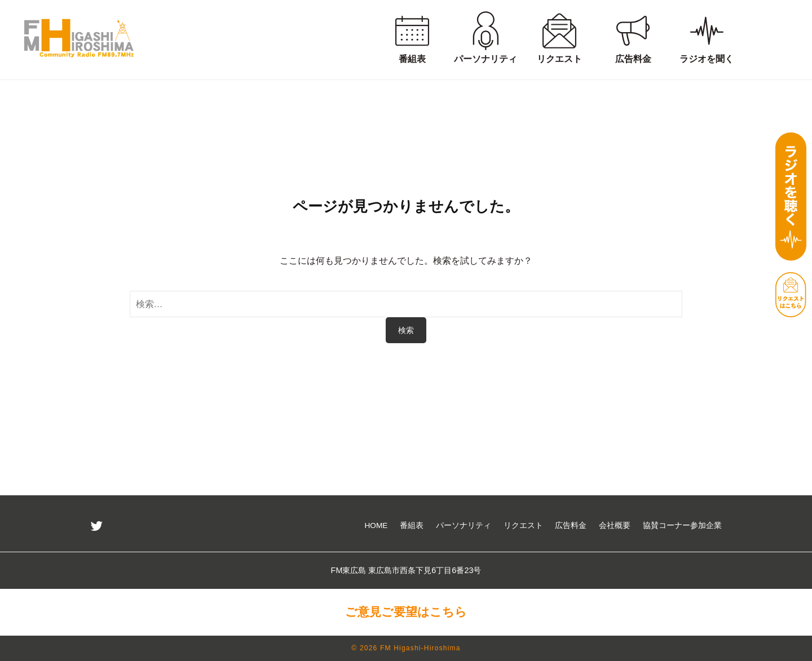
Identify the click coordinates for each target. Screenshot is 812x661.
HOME (376, 525)
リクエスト (523, 525)
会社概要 (615, 525)
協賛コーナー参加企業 (682, 525)
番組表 (412, 525)
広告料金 (571, 525)
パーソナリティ (464, 525)
